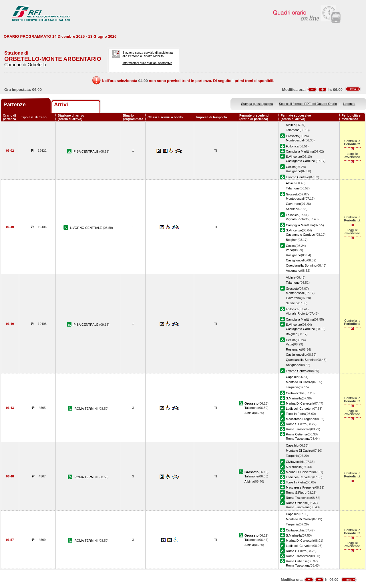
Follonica (292, 146)
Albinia (291, 125)
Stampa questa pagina (257, 104)
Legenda (349, 104)
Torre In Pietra (296, 414)
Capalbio (292, 377)
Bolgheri (292, 240)
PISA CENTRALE (86, 151)
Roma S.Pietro (296, 424)
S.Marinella (294, 398)
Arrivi (61, 104)
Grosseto (292, 136)
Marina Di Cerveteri (300, 403)
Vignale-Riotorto (297, 219)
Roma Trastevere (298, 429)
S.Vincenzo (294, 157)
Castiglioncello (296, 260)
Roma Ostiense (297, 434)
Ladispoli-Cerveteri (299, 409)
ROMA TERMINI (86, 409)
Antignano (293, 271)
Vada (290, 250)
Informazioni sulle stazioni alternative (147, 63)
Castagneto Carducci (301, 161)
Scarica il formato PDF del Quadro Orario (308, 104)
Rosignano (294, 171)
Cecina (291, 167)
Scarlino (292, 209)
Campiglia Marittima (300, 151)
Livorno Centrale (298, 177)
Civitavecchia (295, 393)
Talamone (293, 130)
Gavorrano (293, 204)
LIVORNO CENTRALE (86, 228)
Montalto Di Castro (299, 382)
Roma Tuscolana (298, 439)
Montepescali (295, 140)
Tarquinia (292, 387)
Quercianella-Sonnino (301, 265)
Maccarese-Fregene (300, 419)
